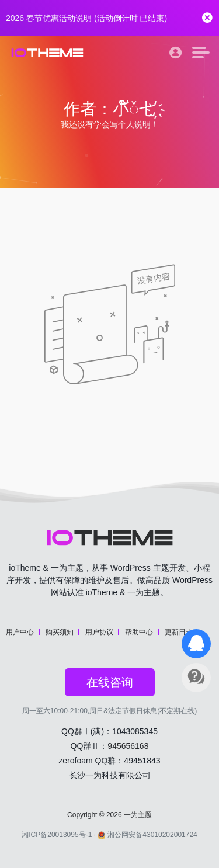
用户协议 (99, 632)
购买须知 (60, 632)
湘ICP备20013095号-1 (57, 835)
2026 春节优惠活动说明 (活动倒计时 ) (86, 18)
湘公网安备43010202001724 (147, 835)
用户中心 (20, 632)
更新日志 (179, 632)
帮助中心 (139, 632)
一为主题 (138, 815)
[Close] (207, 18)
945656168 (128, 746)
